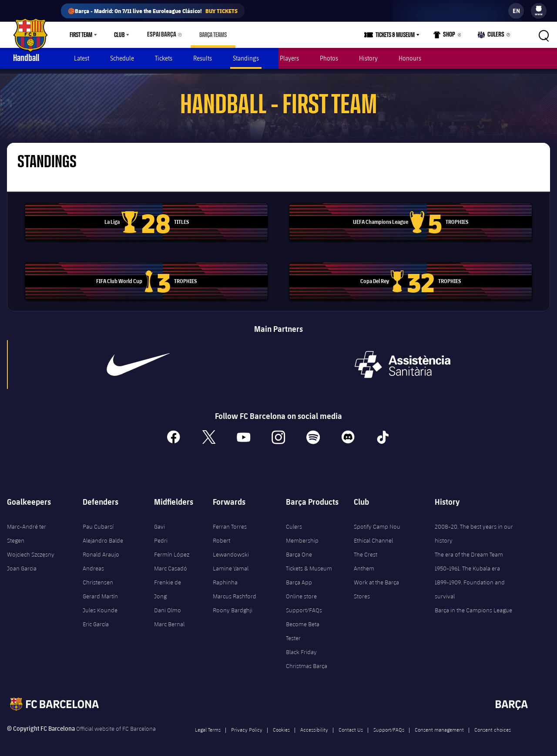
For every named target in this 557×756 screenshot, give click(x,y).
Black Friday (301, 647)
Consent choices (493, 725)
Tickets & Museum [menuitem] (398, 35)
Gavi (159, 522)
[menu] (539, 11)
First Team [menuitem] (81, 35)
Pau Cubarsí (98, 522)
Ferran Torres (230, 522)
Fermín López (172, 550)
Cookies (281, 725)
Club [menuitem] (119, 35)
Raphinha (225, 577)
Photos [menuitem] (329, 58)
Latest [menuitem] (82, 58)
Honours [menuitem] (410, 58)
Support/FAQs (304, 605)
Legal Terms (208, 725)
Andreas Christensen (98, 570)
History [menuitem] (368, 58)
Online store (301, 591)
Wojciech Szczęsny (31, 550)
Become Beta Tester (303, 626)
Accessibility (314, 725)
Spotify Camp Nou (377, 522)
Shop (447, 37)
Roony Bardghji (233, 605)
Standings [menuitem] (246, 58)
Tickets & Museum (309, 564)
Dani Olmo (168, 605)
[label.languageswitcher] (516, 11)
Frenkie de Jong (168, 584)
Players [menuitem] (289, 58)
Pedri (161, 536)
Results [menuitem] (203, 58)
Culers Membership (302, 529)
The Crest (366, 550)
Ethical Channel (373, 536)
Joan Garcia (22, 564)
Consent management (439, 725)
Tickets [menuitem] (164, 58)
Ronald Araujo (101, 550)
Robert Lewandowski (231, 543)
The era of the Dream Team (469, 550)
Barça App (299, 577)
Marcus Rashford (235, 591)
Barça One (299, 550)
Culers (492, 37)
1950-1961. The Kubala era (467, 564)
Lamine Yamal (231, 564)
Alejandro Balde (103, 536)
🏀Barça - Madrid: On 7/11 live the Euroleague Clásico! (153, 11)
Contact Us (351, 725)
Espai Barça (160, 35)
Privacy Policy (247, 725)
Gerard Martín (100, 591)
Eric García (96, 619)
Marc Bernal (169, 619)
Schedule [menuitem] (122, 58)
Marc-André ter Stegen (27, 529)
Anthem (364, 564)
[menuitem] (539, 9)
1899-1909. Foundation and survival (470, 584)
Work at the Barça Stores (376, 584)
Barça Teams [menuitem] (209, 35)
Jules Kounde (100, 605)
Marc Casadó (171, 564)
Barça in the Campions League (473, 605)
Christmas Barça (307, 661)
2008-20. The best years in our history (474, 529)
